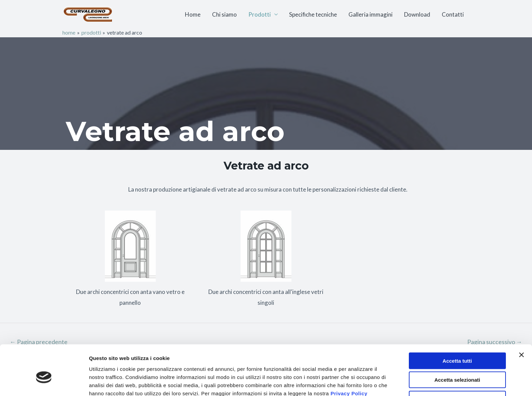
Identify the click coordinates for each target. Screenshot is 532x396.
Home (193, 14)
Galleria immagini (370, 14)
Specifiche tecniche (313, 14)
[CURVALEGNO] (88, 14)
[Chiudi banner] (521, 322)
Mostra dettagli (357, 383)
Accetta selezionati (457, 347)
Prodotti (260, 14)
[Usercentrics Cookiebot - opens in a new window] (44, 383)
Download (417, 14)
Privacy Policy (349, 361)
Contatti (453, 14)
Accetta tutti (457, 328)
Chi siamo (224, 14)
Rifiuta (457, 366)
